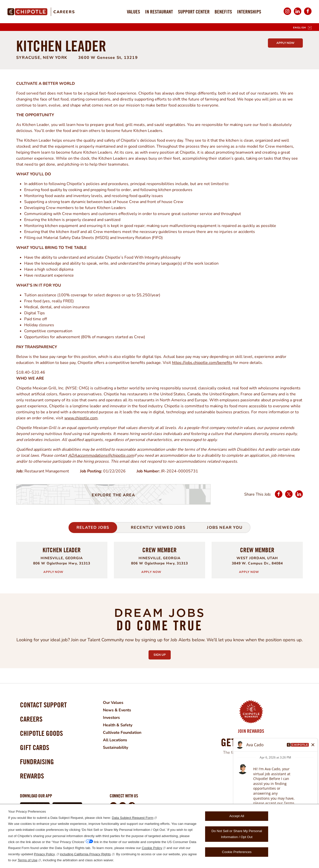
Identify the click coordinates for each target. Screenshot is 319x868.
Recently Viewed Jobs (158, 528)
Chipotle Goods (41, 733)
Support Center (194, 12)
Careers (64, 12)
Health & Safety (118, 725)
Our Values (113, 703)
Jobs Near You (225, 528)
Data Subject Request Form (133, 818)
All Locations (115, 740)
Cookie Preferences (237, 852)
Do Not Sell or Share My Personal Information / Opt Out (237, 834)
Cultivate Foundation (122, 733)
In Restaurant (159, 12)
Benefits (223, 12)
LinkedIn (298, 15)
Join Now (251, 765)
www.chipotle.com (81, 418)
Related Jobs (93, 528)
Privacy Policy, (45, 854)
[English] (302, 28)
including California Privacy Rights (85, 854)
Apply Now (285, 43)
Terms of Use (28, 860)
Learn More (248, 775)
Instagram (287, 15)
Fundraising (37, 762)
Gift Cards (35, 747)
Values (133, 12)
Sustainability (116, 748)
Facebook (308, 15)
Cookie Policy (152, 848)
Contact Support (43, 705)
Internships (249, 12)
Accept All (237, 816)
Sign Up (162, 653)
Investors (111, 718)
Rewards (32, 776)
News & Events (117, 710)
